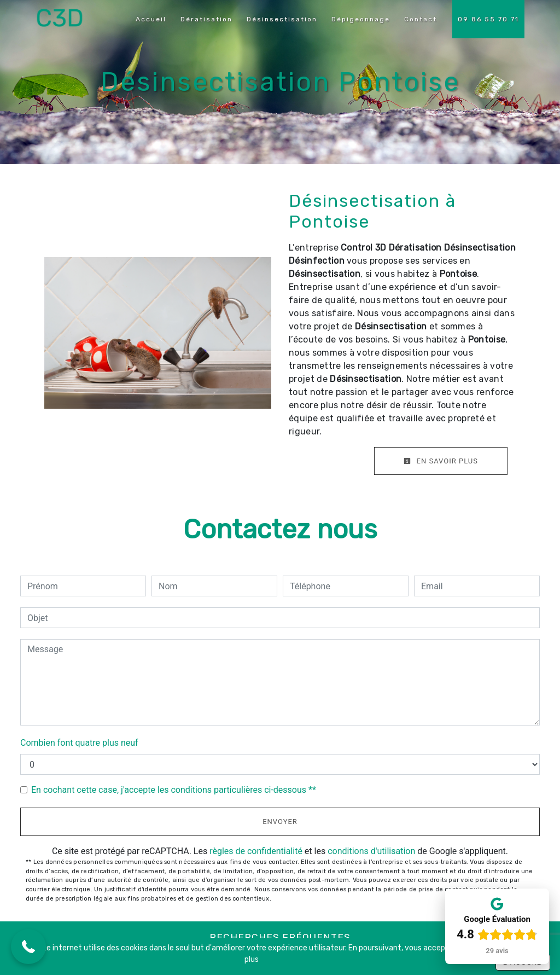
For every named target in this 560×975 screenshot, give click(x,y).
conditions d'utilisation (371, 851)
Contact (421, 19)
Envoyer (280, 822)
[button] (28, 947)
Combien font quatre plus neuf (79, 743)
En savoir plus (441, 461)
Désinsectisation (282, 19)
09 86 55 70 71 (488, 19)
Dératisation (206, 19)
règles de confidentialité (256, 851)
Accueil (151, 19)
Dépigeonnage (361, 19)
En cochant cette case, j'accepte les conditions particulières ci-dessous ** (174, 790)
